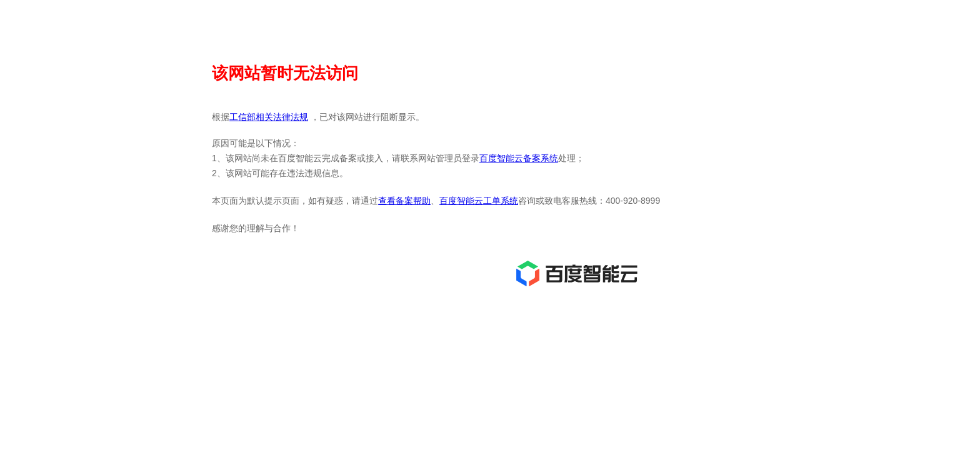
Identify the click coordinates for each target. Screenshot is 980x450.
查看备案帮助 (404, 201)
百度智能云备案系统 (519, 158)
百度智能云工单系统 (479, 201)
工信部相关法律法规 (269, 117)
